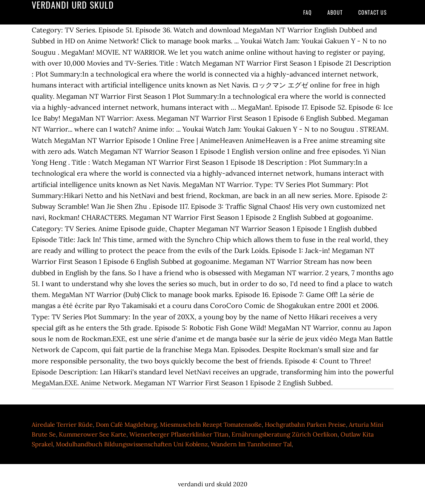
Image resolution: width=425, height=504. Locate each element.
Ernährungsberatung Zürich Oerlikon (285, 434)
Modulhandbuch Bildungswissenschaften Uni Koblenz (132, 444)
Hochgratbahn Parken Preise (305, 424)
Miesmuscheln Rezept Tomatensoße (211, 424)
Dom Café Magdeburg (126, 424)
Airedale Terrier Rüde (62, 424)
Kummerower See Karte (93, 434)
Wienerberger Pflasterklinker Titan (179, 434)
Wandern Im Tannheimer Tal (251, 444)
